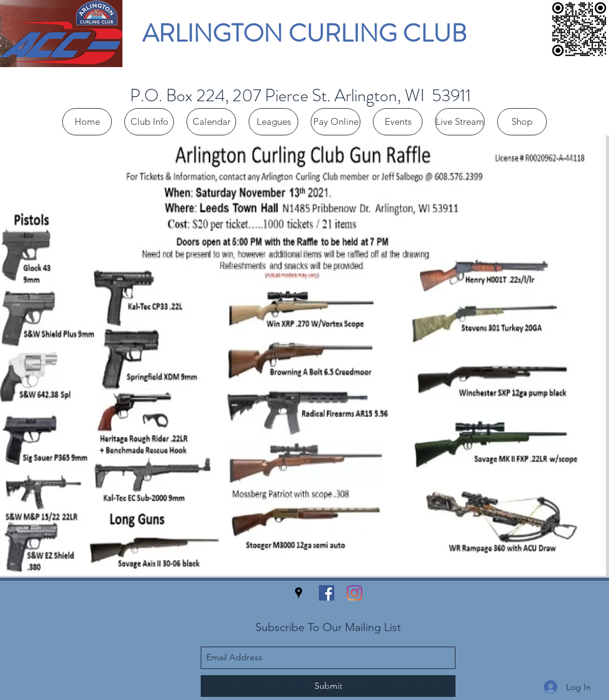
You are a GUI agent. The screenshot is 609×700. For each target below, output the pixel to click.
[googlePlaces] (299, 593)
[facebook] (327, 593)
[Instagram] (355, 593)
